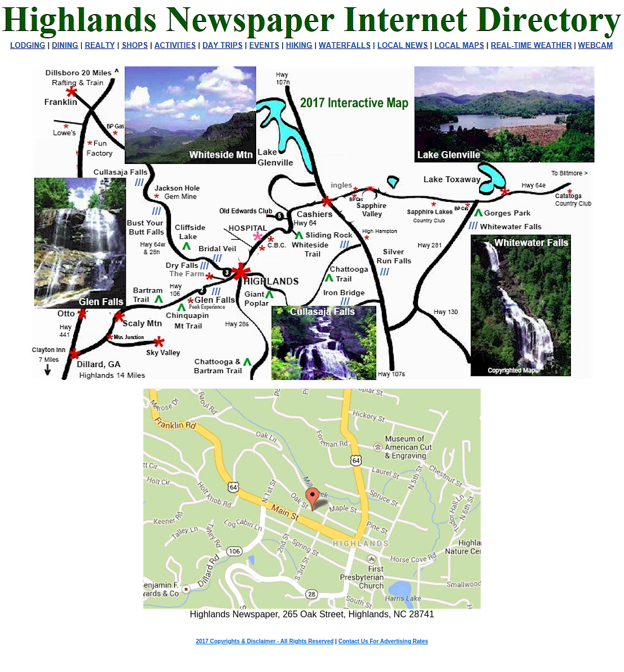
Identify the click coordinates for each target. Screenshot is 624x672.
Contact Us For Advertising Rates (383, 641)
